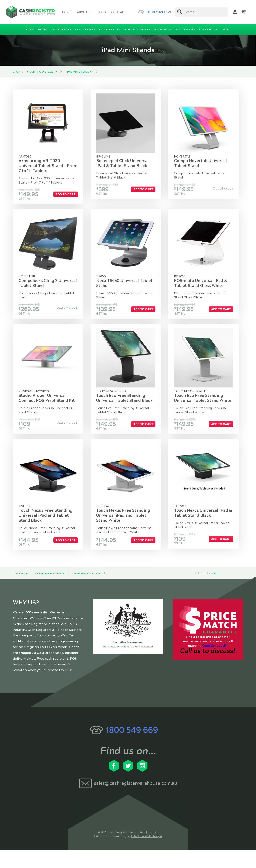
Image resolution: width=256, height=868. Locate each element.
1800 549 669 (158, 12)
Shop (16, 72)
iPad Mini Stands (78, 72)
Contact (119, 12)
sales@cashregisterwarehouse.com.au (136, 801)
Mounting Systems (40, 72)
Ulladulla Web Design (147, 854)
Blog (102, 12)
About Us (85, 12)
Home (67, 12)
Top (213, 591)
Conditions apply (214, 663)
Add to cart (67, 198)
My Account (235, 12)
